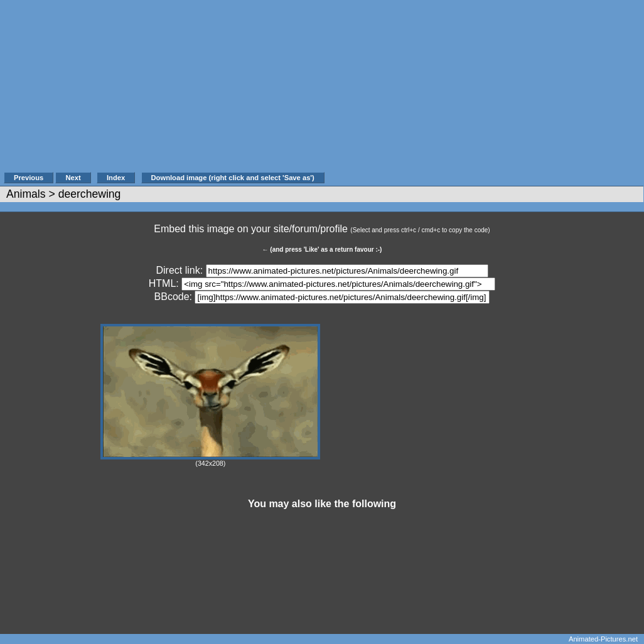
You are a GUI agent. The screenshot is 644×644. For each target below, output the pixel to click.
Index (116, 178)
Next (73, 178)
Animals (26, 194)
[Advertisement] (485, 92)
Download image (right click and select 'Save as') (233, 178)
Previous (29, 178)
